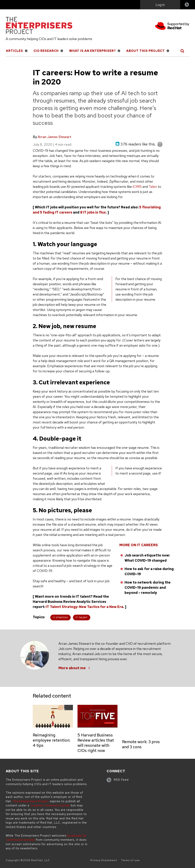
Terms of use (130, 860)
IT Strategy (60, 617)
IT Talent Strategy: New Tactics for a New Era (84, 607)
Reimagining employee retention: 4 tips (52, 740)
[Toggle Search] (183, 51)
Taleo (153, 187)
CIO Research (46, 51)
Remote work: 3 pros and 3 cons (141, 744)
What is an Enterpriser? (92, 51)
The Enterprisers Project (31, 801)
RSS (187, 5)
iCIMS (137, 187)
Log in (160, 5)
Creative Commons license (50, 805)
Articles (14, 51)
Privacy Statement (104, 860)
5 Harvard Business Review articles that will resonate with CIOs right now (96, 743)
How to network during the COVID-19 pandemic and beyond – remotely (148, 587)
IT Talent (82, 617)
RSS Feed (121, 780)
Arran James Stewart (54, 137)
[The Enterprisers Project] (39, 26)
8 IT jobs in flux (93, 212)
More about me (72, 668)
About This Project (145, 51)
